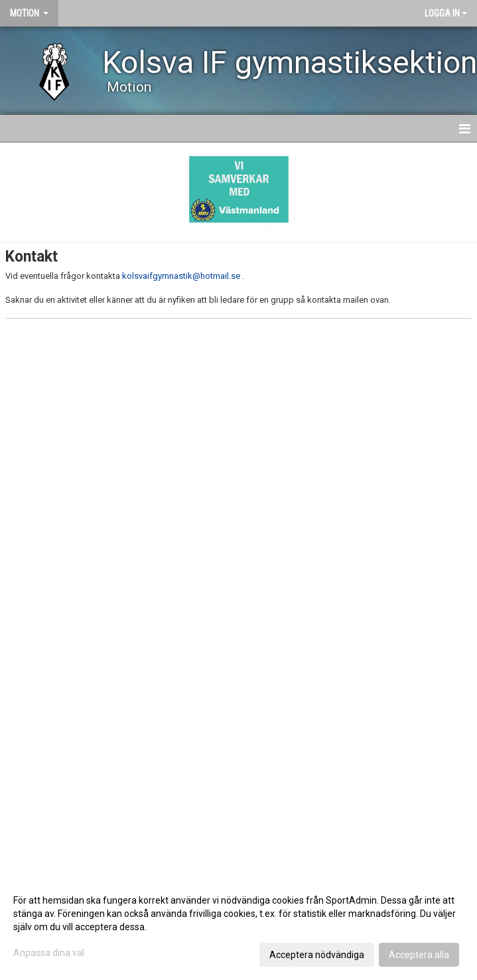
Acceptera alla (419, 955)
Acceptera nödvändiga (317, 955)
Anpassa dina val (49, 953)
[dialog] (238, 927)
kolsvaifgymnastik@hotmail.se (181, 276)
